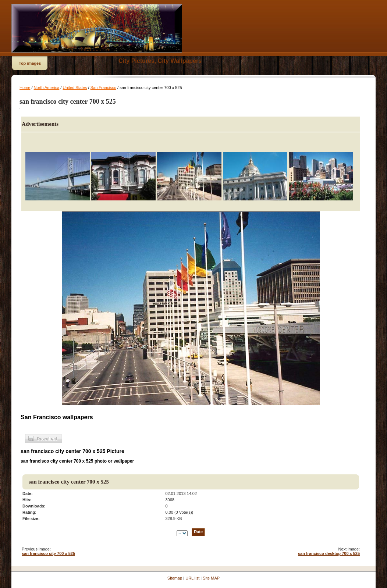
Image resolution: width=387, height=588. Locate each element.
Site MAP (211, 578)
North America (47, 88)
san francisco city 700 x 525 (48, 553)
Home (25, 88)
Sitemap (175, 578)
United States (75, 88)
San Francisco (103, 88)
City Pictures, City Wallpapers (160, 61)
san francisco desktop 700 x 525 (329, 553)
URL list (192, 578)
